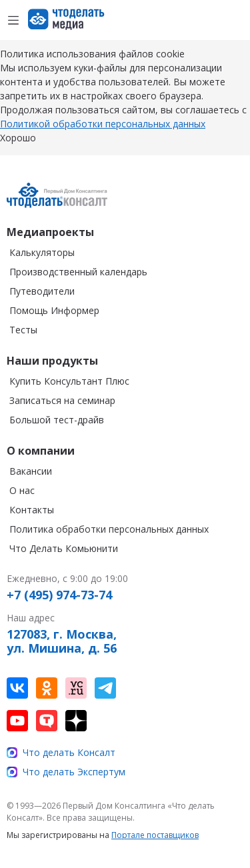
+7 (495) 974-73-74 (59, 595)
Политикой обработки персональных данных (103, 124)
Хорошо (18, 138)
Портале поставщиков (155, 835)
